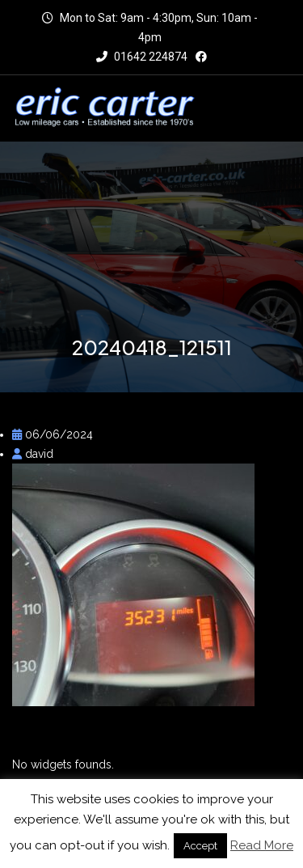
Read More (262, 845)
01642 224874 (142, 57)
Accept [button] (200, 846)
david (33, 454)
